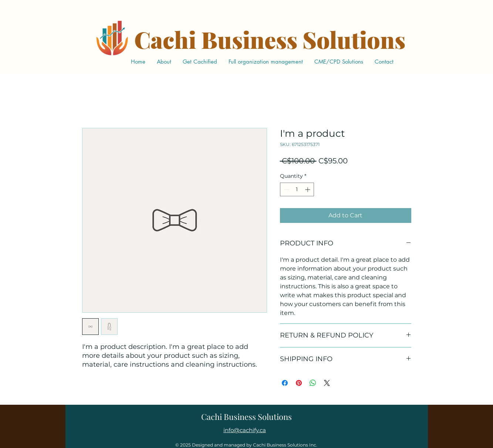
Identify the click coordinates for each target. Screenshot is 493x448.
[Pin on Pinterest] (299, 383)
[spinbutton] (297, 189)
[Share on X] (327, 383)
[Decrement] (286, 189)
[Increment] (308, 189)
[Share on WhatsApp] (313, 383)
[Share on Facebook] (285, 383)
